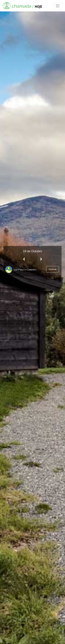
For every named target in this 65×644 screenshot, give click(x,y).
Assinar (53, 269)
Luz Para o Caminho (25, 270)
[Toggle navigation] (58, 6)
